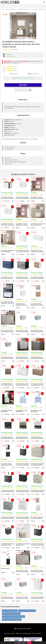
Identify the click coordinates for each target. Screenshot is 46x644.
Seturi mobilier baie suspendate (12, 619)
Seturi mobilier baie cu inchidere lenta (13, 617)
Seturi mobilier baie (11, 9)
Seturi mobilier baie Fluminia (38, 9)
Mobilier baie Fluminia (23, 9)
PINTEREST (27, 629)
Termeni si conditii (10, 633)
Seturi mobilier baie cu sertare (11, 614)
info (13, 201)
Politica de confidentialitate (23, 633)
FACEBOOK (18, 629)
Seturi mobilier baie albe (10, 611)
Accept (29, 643)
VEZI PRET (23, 85)
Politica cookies (37, 633)
